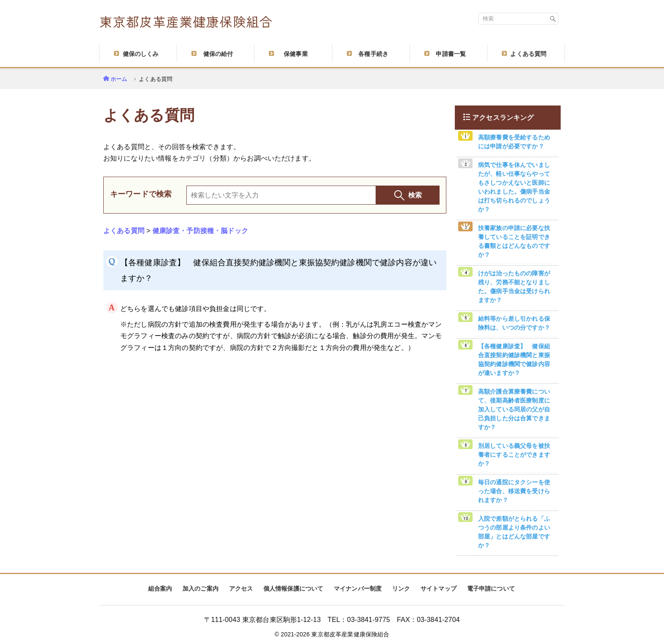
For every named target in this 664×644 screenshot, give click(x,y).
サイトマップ (439, 588)
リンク (401, 588)
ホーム (119, 79)
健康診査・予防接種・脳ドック (200, 231)
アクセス (241, 588)
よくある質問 (124, 231)
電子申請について (491, 588)
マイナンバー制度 (358, 588)
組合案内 (160, 588)
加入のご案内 (201, 588)
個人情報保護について (293, 588)
